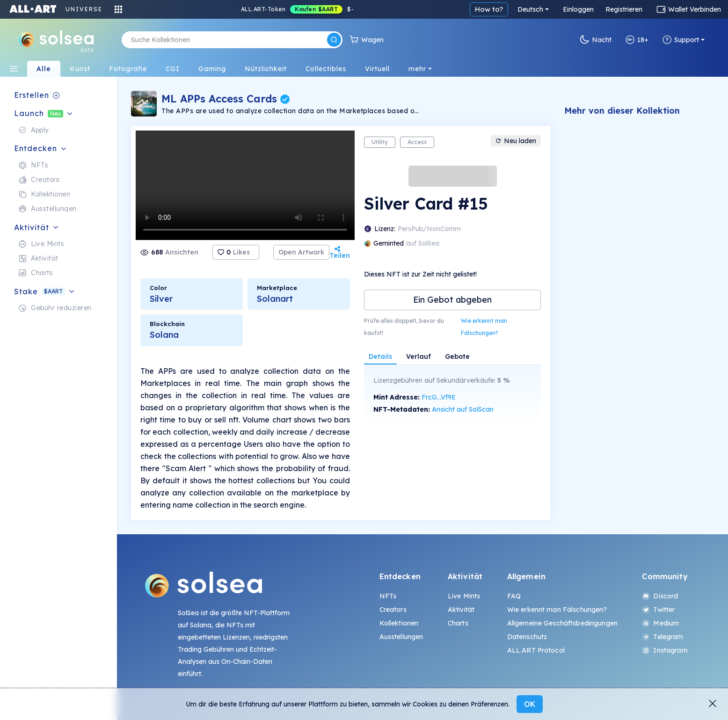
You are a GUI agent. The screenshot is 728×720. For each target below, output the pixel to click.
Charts (458, 623)
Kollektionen (399, 623)
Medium (660, 623)
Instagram (665, 650)
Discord (660, 596)
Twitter (658, 610)
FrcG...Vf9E (439, 397)
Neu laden (516, 141)
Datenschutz (527, 637)
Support (681, 40)
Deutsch (530, 9)
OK (530, 704)
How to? (489, 9)
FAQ (514, 596)
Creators (393, 610)
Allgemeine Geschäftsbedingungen (562, 623)
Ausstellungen (401, 637)
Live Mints (464, 596)
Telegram (662, 637)
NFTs (388, 596)
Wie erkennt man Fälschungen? (484, 327)
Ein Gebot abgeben (452, 300)
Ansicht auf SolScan (463, 409)
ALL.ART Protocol (536, 650)
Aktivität (461, 610)
